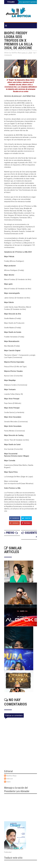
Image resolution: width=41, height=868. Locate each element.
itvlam (8, 782)
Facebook (15, 518)
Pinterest (26, 523)
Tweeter (26, 518)
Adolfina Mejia (11, 776)
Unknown (10, 779)
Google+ (14, 523)
